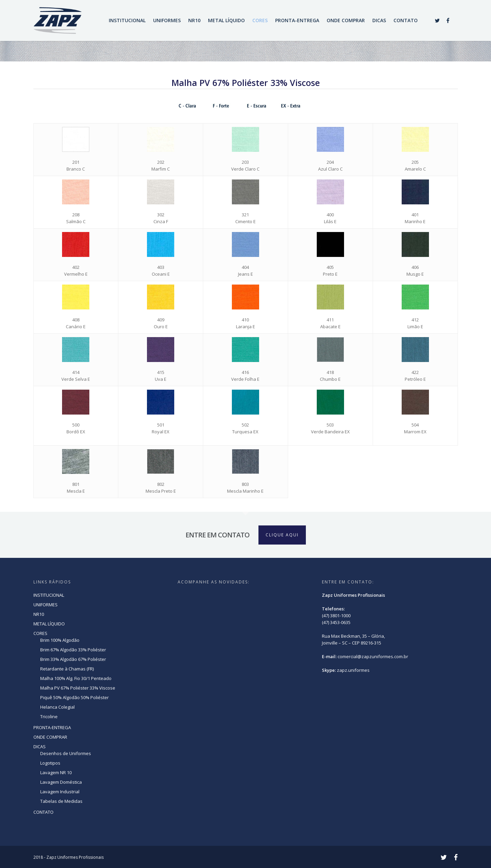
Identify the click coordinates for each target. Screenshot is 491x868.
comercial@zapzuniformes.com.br (373, 656)
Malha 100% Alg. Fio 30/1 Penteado (76, 678)
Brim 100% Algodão (60, 640)
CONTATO (406, 20)
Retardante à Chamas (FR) (67, 669)
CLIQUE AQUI (282, 535)
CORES (260, 20)
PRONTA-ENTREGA (297, 20)
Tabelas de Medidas (61, 801)
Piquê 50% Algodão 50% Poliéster (75, 697)
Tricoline (49, 717)
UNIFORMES (167, 20)
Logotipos (50, 763)
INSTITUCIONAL (127, 20)
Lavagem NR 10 (56, 772)
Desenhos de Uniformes (66, 753)
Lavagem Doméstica (61, 782)
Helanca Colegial (57, 707)
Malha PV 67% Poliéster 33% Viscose (78, 688)
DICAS (379, 20)
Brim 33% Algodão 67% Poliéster (73, 659)
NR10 (194, 20)
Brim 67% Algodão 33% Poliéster (73, 650)
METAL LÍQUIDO (226, 20)
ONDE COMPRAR (346, 20)
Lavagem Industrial (60, 792)
